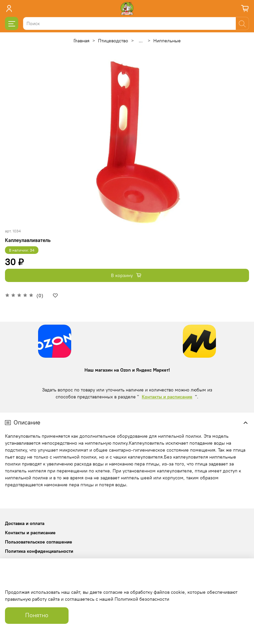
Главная (81, 41)
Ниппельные (167, 41)
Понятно (37, 615)
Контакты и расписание (167, 397)
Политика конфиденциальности (39, 551)
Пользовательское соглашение (39, 542)
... (141, 41)
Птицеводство (113, 41)
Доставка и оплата (25, 523)
